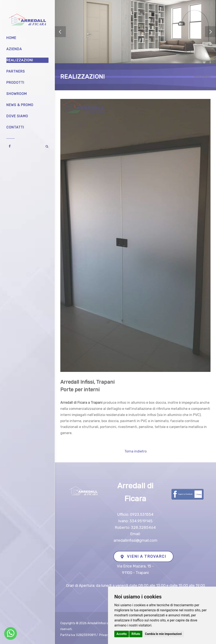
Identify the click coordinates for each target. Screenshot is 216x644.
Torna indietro (202, 77)
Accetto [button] (122, 634)
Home (11, 38)
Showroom (17, 94)
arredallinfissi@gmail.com (135, 540)
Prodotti (15, 83)
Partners (16, 71)
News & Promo (20, 105)
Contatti (15, 127)
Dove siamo (17, 116)
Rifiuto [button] (136, 634)
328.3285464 (143, 528)
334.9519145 (141, 521)
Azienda (14, 49)
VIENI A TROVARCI (143, 556)
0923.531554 (142, 514)
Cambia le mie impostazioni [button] (163, 634)
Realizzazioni (20, 60)
